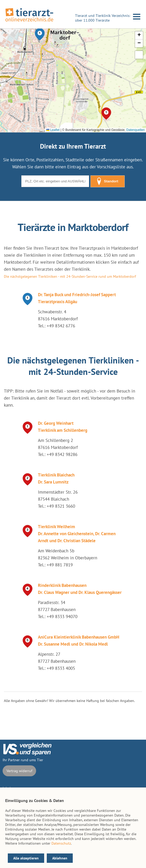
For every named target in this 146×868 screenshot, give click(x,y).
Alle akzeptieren (26, 858)
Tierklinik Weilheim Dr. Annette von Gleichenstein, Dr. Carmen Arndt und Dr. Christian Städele (77, 534)
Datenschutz (61, 843)
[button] (40, 34)
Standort (108, 181)
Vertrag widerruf (19, 771)
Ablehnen (60, 858)
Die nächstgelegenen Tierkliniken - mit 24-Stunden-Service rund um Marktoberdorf (70, 276)
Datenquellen (135, 130)
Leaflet (53, 130)
